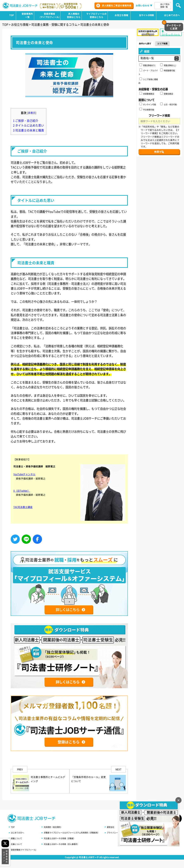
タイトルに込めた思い (29, 124)
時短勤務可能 (168, 70)
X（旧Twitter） (23, 503)
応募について (17, 844)
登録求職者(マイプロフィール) (25, 849)
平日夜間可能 (147, 110)
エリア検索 (168, 43)
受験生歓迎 (167, 94)
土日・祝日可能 (168, 104)
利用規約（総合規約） (57, 827)
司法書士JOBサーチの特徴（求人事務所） (66, 844)
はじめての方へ (18, 832)
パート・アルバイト (148, 72)
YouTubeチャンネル (25, 487)
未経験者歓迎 (147, 94)
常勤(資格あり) (148, 65)
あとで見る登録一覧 (165, 6)
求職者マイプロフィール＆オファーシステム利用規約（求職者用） (77, 832)
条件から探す (147, 43)
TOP (13, 827)
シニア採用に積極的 (148, 81)
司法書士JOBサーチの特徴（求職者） (64, 838)
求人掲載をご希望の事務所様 (117, 5)
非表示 (33, 111)
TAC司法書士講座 (24, 520)
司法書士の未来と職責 (29, 128)
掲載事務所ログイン (5, 857)
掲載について (17, 838)
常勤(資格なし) (168, 65)
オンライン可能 (148, 104)
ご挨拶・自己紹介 (26, 119)
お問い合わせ (143, 5)
